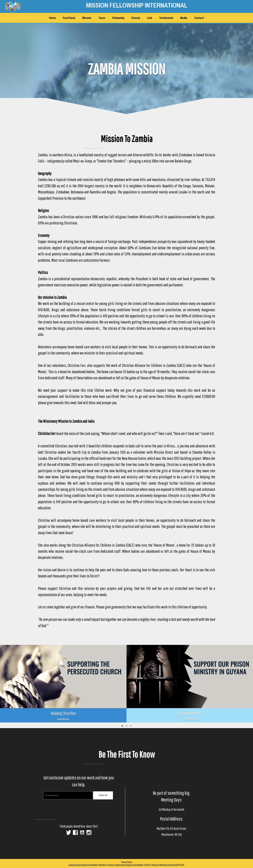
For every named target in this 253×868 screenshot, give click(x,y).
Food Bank (69, 18)
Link (150, 18)
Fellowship (118, 18)
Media (184, 18)
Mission (87, 18)
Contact (199, 18)
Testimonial (166, 18)
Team (102, 18)
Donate (136, 18)
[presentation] (79, 808)
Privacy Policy (126, 862)
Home (52, 18)
